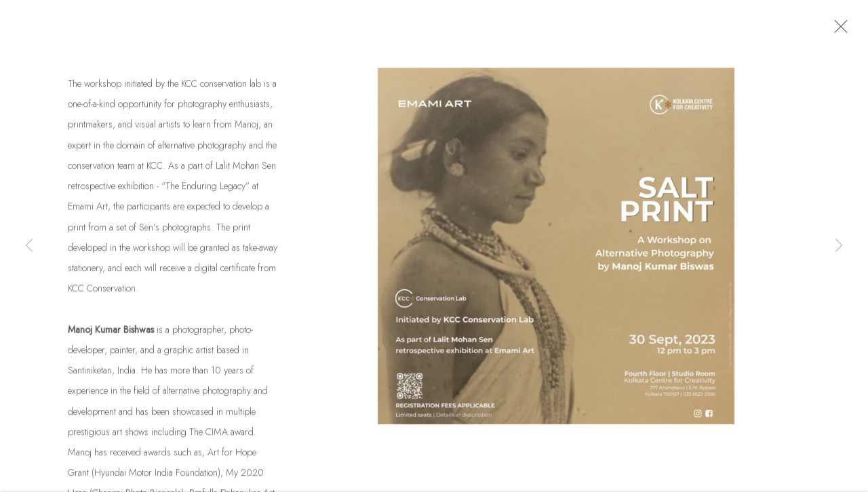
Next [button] (839, 246)
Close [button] (837, 30)
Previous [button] (29, 246)
